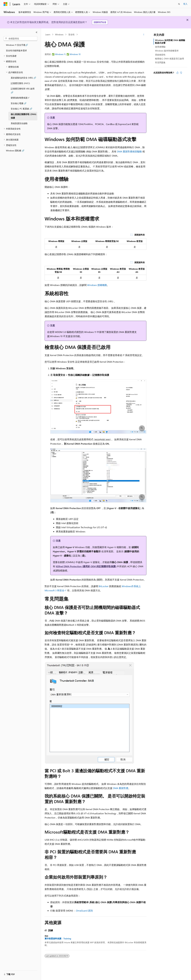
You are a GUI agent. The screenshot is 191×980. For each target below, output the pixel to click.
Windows (59, 34)
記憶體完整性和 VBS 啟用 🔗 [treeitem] (23, 90)
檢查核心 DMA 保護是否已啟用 (170, 59)
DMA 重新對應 (121, 788)
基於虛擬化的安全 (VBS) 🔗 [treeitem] (23, 78)
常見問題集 (160, 62)
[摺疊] (37, 32)
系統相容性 (160, 55)
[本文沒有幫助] (181, 73)
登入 (185, 4)
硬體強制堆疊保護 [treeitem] (19, 98)
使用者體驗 (160, 47)
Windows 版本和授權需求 (167, 51)
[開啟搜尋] (179, 4)
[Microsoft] (6, 4)
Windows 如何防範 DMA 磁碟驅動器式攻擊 (170, 42)
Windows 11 (60, 54)
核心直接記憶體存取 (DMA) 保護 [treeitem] (24, 116)
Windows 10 (75, 54)
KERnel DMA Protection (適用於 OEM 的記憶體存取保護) (86, 566)
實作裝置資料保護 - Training (58, 939)
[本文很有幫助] (177, 73)
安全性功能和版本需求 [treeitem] (16, 50)
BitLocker (104, 586)
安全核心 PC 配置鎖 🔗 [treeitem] (21, 109)
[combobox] (20, 39)
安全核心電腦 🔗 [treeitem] (19, 103)
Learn (48, 34)
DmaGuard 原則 (84, 911)
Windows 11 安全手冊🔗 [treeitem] (17, 45)
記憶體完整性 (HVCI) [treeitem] (20, 83)
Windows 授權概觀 (97, 285)
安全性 (71, 34)
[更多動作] (144, 35)
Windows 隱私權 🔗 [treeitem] (15, 151)
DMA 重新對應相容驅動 (129, 151)
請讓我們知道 (100, 22)
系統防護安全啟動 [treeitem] (19, 123)
